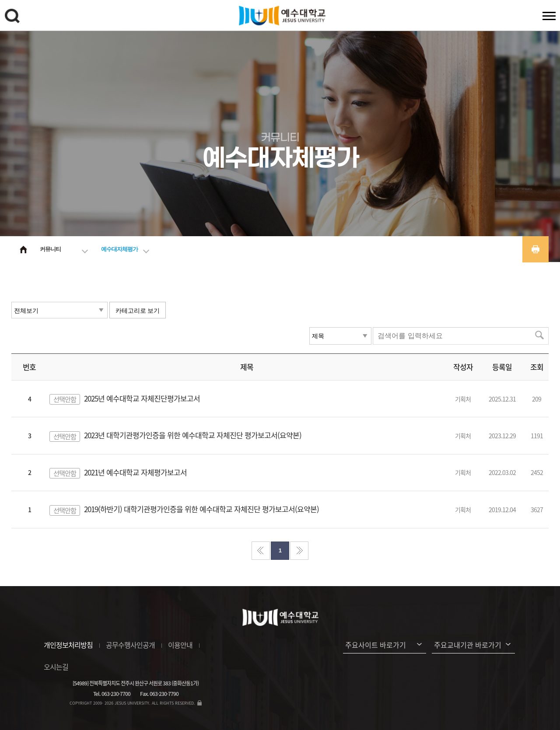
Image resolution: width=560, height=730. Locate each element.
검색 (14, 17)
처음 (261, 551)
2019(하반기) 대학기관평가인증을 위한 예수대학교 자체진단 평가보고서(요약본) (201, 509)
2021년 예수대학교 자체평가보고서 (135, 472)
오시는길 (56, 667)
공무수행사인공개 (130, 645)
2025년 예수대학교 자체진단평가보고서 (142, 398)
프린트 (535, 249)
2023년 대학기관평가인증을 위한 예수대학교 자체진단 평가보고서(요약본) (193, 435)
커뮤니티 (50, 249)
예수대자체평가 (119, 249)
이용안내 (180, 645)
